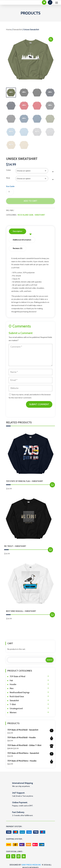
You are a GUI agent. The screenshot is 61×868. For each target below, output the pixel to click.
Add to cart (31, 201)
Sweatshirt (18, 30)
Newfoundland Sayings (20, 692)
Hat (11, 680)
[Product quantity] (10, 192)
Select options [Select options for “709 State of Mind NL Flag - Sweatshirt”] (52, 485)
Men (12, 688)
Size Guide (10, 186)
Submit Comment (39, 404)
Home (9, 30)
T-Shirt (13, 704)
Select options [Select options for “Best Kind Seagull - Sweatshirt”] (52, 615)
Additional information (22, 240)
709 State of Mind (17, 676)
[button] (51, 39)
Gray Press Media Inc (31, 865)
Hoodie (13, 684)
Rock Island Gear (25, 215)
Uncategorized (16, 708)
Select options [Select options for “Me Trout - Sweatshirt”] (50, 550)
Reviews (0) (18, 248)
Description (18, 231)
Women (13, 713)
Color (9, 170)
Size (8, 178)
